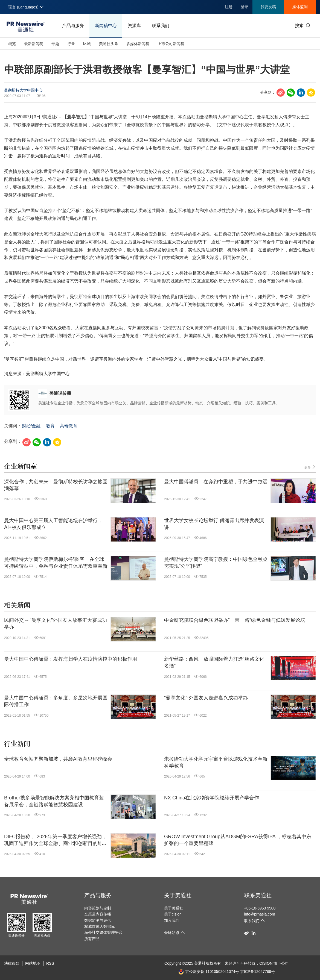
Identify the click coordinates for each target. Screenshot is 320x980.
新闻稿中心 (106, 26)
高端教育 (69, 426)
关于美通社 (178, 895)
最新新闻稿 (34, 44)
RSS (50, 963)
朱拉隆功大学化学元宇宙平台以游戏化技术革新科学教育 (216, 762)
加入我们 (172, 920)
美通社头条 (109, 44)
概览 (12, 44)
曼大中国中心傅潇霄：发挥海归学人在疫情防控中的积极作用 (71, 659)
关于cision (173, 914)
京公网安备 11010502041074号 (209, 972)
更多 (310, 467)
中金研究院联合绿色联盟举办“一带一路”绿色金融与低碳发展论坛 (235, 620)
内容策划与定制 (98, 908)
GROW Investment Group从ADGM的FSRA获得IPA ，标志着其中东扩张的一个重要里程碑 (238, 840)
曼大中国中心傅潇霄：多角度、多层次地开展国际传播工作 (56, 701)
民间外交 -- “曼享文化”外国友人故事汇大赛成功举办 (56, 624)
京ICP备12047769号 (258, 972)
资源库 (134, 26)
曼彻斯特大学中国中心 (23, 90)
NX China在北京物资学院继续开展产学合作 (212, 798)
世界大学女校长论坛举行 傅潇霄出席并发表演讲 (214, 524)
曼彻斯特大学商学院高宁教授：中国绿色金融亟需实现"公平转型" (216, 563)
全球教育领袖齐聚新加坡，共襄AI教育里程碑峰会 (58, 759)
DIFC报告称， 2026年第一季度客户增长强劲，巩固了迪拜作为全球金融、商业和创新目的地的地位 (56, 840)
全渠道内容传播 (98, 914)
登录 (245, 7)
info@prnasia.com (260, 914)
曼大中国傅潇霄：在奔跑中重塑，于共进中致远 (216, 482)
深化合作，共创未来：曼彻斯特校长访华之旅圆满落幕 (56, 485)
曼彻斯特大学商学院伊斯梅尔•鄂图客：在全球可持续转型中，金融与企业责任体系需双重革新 (56, 563)
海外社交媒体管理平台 (103, 932)
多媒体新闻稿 (138, 44)
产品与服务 (73, 26)
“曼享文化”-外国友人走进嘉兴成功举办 (206, 698)
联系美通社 (258, 895)
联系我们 (161, 26)
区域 (87, 44)
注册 (229, 7)
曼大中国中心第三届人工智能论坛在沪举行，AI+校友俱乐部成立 (53, 524)
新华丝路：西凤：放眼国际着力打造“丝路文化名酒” (214, 662)
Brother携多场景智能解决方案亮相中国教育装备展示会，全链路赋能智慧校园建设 (54, 801)
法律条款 (12, 963)
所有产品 (92, 939)
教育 (50, 426)
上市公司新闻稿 (171, 44)
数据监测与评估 (98, 920)
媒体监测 (300, 7)
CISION (266, 963)
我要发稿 (268, 7)
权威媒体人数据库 (100, 926)
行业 (71, 44)
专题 (55, 44)
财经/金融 (31, 426)
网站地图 (33, 963)
